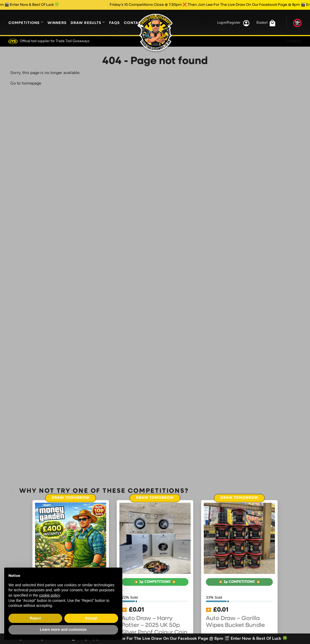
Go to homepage (26, 84)
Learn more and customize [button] (63, 630)
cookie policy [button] (49, 595)
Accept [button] (91, 618)
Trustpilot (292, 41)
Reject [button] (35, 618)
